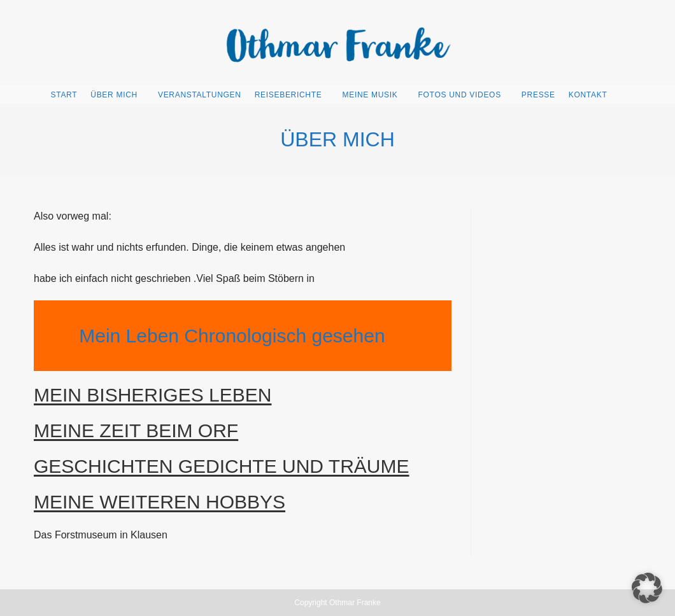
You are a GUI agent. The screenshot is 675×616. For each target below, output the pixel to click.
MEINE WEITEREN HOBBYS (160, 502)
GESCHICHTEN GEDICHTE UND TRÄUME (221, 466)
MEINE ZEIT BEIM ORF (136, 430)
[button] (647, 588)
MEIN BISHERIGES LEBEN (153, 395)
